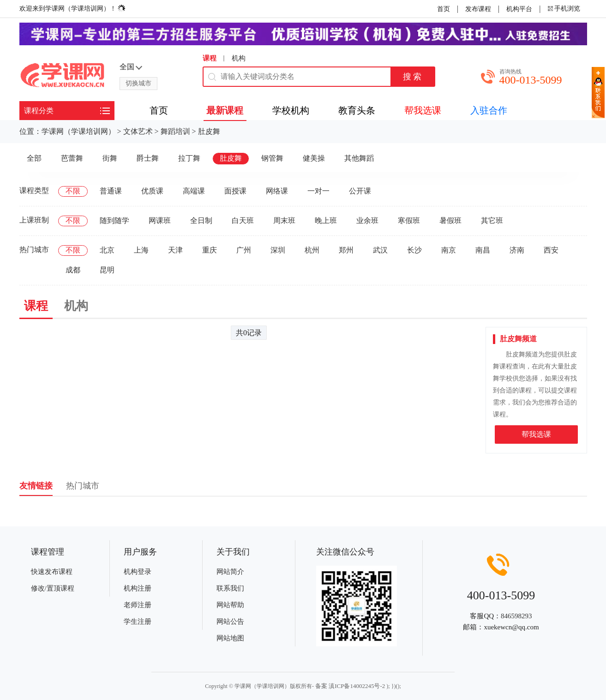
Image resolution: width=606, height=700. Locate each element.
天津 (175, 250)
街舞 (110, 158)
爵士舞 (148, 158)
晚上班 (326, 220)
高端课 (194, 191)
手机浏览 (567, 9)
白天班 (243, 220)
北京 (107, 250)
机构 (239, 58)
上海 (141, 250)
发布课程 (478, 9)
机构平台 (519, 9)
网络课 (277, 191)
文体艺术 (138, 131)
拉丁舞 (189, 158)
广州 (244, 250)
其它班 (492, 220)
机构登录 (138, 572)
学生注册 (138, 622)
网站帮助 (230, 605)
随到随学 (114, 220)
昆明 (107, 270)
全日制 (201, 220)
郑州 (346, 250)
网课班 (160, 220)
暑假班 (450, 220)
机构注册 (138, 588)
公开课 (360, 191)
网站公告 (230, 622)
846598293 (516, 616)
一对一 (318, 191)
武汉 (380, 250)
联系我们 (230, 588)
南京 (449, 250)
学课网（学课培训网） (78, 131)
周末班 (284, 220)
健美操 (314, 158)
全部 (34, 158)
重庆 (210, 250)
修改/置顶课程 (53, 588)
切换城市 (138, 83)
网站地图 (230, 638)
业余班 (367, 220)
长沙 (414, 250)
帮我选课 (536, 434)
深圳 (278, 250)
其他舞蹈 (359, 158)
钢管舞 (272, 158)
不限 (73, 191)
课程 (210, 58)
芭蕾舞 (72, 158)
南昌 (483, 250)
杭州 (312, 250)
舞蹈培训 (175, 131)
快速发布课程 (52, 572)
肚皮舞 (209, 131)
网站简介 (230, 572)
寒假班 (409, 220)
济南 (517, 250)
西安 (551, 250)
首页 (444, 9)
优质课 (152, 191)
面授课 (235, 191)
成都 (73, 270)
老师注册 (138, 605)
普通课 (111, 191)
